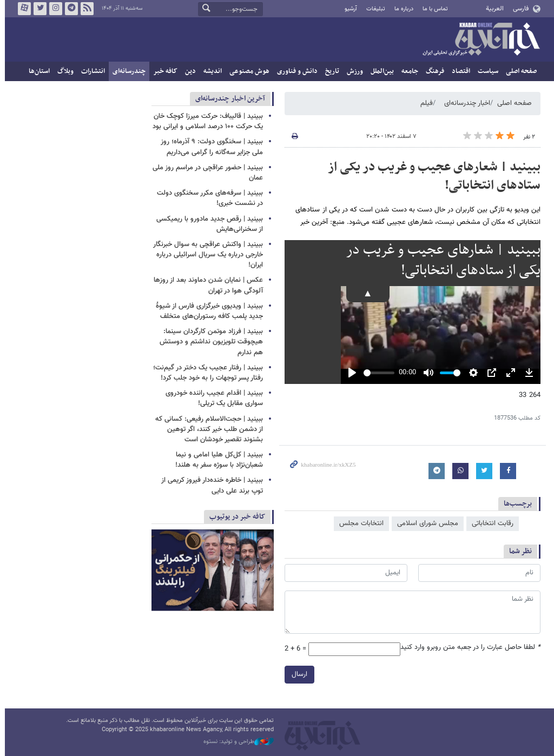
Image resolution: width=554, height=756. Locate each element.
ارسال (297, 674)
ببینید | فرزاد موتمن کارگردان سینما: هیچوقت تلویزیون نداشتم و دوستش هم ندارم (209, 342)
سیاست (486, 71)
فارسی (518, 9)
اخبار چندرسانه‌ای (465, 103)
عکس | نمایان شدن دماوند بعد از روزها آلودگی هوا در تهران (206, 285)
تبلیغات (373, 9)
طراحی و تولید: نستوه (236, 742)
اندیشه (210, 71)
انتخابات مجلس (359, 523)
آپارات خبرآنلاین (22, 9)
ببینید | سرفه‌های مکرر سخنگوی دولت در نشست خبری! (208, 198)
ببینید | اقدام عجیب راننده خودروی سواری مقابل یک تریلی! (212, 398)
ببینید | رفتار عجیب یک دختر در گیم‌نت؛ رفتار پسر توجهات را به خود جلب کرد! (206, 373)
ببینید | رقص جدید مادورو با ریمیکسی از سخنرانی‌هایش (207, 224)
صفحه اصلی (519, 71)
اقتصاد (459, 71)
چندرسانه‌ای (127, 71)
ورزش (353, 71)
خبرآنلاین (479, 40)
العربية (493, 9)
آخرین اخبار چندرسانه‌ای (228, 99)
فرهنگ (433, 71)
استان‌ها (37, 71)
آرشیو (348, 9)
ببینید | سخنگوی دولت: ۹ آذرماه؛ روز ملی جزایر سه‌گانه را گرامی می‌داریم (210, 147)
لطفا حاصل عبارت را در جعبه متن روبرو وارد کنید (468, 648)
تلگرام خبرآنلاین (69, 9)
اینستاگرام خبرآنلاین (54, 9)
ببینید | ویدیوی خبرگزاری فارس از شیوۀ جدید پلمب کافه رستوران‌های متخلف (207, 311)
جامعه (408, 71)
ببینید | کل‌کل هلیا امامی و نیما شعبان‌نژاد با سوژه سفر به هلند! (217, 460)
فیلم (424, 103)
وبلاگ (63, 71)
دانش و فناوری (295, 71)
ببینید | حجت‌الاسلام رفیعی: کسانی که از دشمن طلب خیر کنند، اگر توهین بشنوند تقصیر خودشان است (207, 429)
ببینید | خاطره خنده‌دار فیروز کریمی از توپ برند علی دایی (210, 485)
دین (188, 71)
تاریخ (330, 71)
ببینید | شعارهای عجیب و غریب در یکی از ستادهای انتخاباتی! (432, 176)
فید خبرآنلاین (85, 9)
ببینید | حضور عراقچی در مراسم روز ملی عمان (206, 173)
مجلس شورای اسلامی (426, 523)
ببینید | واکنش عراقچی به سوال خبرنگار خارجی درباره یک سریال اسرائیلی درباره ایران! (206, 255)
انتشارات (91, 71)
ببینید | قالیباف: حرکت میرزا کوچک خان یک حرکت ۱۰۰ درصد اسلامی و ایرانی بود (206, 121)
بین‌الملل (380, 71)
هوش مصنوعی (247, 71)
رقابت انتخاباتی (490, 523)
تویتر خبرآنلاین (38, 9)
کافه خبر (163, 71)
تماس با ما (433, 9)
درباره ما (402, 9)
